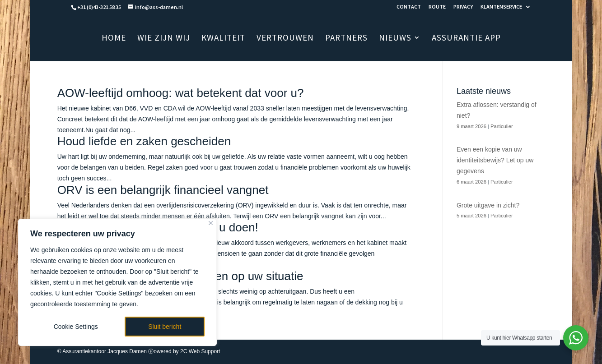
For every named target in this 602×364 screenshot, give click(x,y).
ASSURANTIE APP (466, 39)
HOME (114, 39)
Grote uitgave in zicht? (488, 205)
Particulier (502, 126)
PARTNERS (346, 39)
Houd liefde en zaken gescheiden (144, 141)
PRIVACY (463, 7)
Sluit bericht (165, 327)
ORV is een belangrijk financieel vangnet (163, 190)
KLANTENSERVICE (501, 7)
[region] (117, 282)
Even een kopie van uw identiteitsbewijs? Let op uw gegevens (495, 160)
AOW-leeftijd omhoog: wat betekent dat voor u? (181, 93)
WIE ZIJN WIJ (164, 39)
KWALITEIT (223, 39)
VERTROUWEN (285, 39)
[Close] (211, 223)
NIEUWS (395, 39)
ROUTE (437, 7)
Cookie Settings (76, 327)
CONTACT (409, 7)
